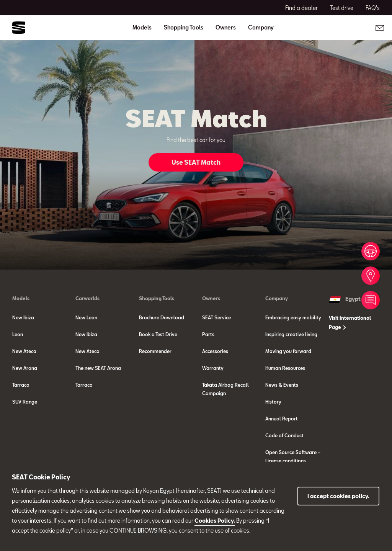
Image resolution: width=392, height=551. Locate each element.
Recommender (155, 351)
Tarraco (21, 385)
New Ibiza (23, 317)
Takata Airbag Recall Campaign (225, 389)
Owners (211, 298)
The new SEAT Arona (98, 368)
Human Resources (285, 368)
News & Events (282, 385)
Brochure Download (162, 317)
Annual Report (282, 419)
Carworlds (87, 298)
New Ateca (24, 351)
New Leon (86, 317)
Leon (18, 334)
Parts (208, 334)
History (273, 402)
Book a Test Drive (158, 334)
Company (277, 298)
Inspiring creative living (291, 334)
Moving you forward (288, 351)
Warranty (213, 368)
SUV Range (25, 402)
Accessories (215, 351)
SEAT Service (216, 317)
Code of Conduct (284, 435)
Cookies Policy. (215, 521)
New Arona (25, 368)
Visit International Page (350, 322)
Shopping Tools (157, 298)
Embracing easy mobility (293, 317)
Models (21, 298)
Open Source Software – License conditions (293, 456)
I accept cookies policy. (338, 496)
